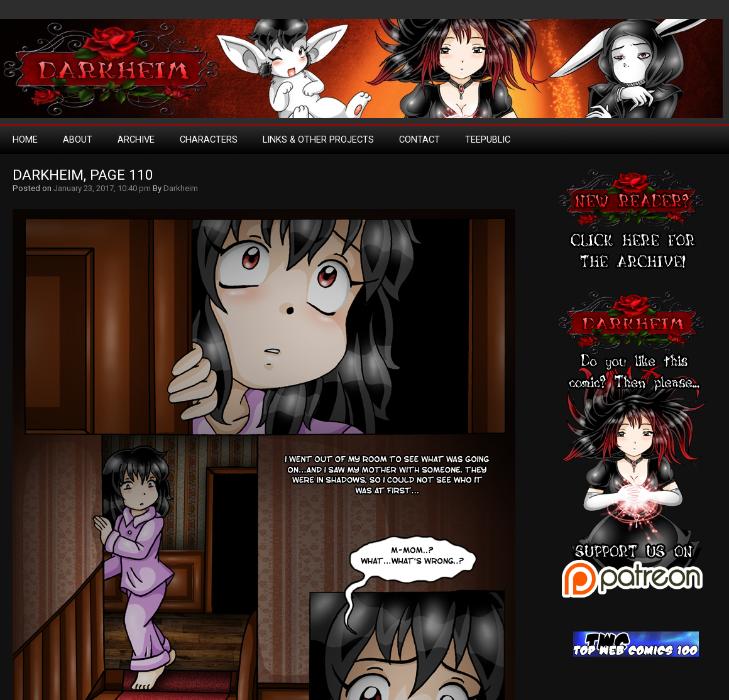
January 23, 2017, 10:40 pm (102, 188)
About (78, 139)
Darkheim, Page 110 (83, 175)
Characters (209, 139)
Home (25, 139)
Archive (136, 139)
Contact (419, 139)
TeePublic (488, 139)
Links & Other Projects (318, 139)
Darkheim (181, 188)
